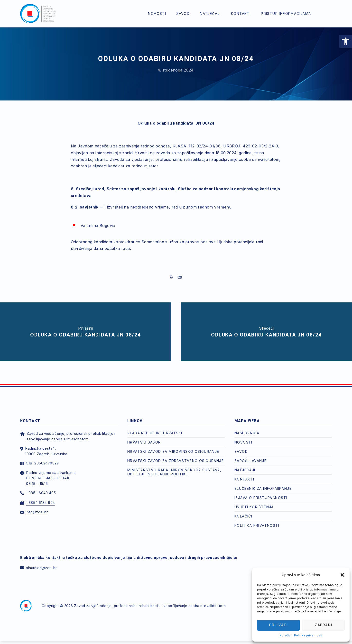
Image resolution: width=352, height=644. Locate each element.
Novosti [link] (157, 14)
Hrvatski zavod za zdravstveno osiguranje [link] (176, 457)
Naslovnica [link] (247, 430)
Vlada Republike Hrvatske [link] (155, 430)
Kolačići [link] (285, 635)
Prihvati (278, 625)
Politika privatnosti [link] (308, 635)
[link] (346, 41)
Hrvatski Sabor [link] (144, 439)
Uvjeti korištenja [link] (254, 503)
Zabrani (323, 625)
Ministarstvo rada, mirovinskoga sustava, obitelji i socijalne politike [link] (174, 469)
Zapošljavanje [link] (250, 457)
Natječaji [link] (210, 14)
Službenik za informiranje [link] (263, 485)
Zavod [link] (183, 14)
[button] (342, 575)
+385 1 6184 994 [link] (40, 499)
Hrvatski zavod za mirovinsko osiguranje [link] (173, 448)
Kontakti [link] (241, 14)
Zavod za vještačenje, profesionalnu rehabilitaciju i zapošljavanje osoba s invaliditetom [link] (150, 603)
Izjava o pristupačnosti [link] (261, 494)
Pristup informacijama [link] (286, 14)
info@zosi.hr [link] (37, 509)
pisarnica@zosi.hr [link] (41, 564)
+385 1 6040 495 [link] (41, 489)
